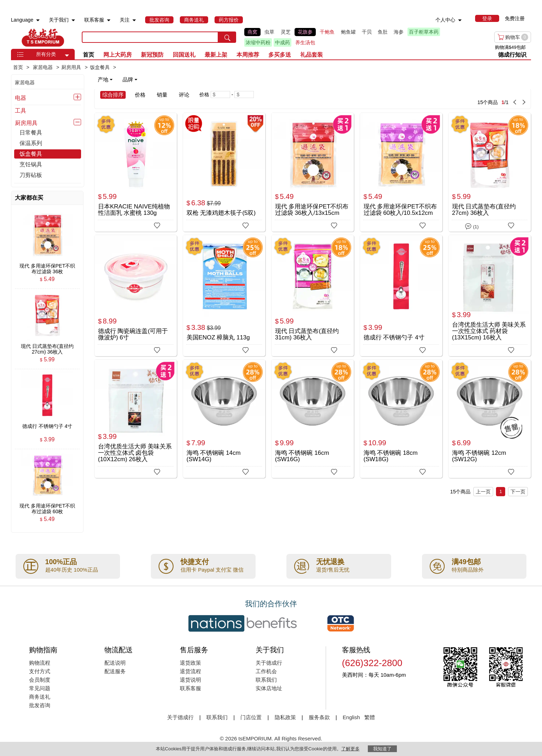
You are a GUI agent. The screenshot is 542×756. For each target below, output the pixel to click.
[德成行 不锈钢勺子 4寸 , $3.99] (47, 426)
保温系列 (31, 143)
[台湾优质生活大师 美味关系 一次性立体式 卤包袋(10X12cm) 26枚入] (136, 419)
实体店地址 (269, 688)
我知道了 (382, 749)
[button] (67, 56)
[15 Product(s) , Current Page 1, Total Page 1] (403, 99)
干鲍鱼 (327, 32)
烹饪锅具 (31, 164)
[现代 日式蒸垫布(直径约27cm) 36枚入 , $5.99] (47, 346)
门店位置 (251, 717)
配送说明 (115, 663)
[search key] (150, 37)
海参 (399, 32)
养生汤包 (305, 42)
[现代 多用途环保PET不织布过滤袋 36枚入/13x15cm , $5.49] (47, 266)
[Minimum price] (220, 94)
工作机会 (266, 671)
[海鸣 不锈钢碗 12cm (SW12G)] (490, 419)
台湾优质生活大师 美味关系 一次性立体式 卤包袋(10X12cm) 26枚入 (135, 453)
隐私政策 (285, 717)
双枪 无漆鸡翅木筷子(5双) (221, 213)
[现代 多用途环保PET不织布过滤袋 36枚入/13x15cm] (313, 172)
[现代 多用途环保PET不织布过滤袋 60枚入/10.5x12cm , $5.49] (47, 506)
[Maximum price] (244, 94)
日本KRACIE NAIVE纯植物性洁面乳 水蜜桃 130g (134, 210)
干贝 (367, 32)
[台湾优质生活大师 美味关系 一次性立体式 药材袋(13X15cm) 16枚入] (490, 296)
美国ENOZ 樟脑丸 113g (218, 337)
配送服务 (115, 671)
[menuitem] (38, 20)
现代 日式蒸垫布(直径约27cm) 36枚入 (484, 210)
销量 (162, 95)
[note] (118, 80)
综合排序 (113, 95)
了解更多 (350, 749)
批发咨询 (40, 705)
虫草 (269, 32)
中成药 (283, 42)
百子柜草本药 (424, 32)
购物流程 (40, 663)
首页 (89, 55)
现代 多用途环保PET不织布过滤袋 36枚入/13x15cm (312, 210)
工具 (21, 110)
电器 (21, 98)
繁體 (370, 717)
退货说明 (190, 680)
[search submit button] (227, 37)
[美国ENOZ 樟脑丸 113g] (224, 294)
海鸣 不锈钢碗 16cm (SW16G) (302, 456)
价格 (140, 95)
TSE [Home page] (43, 37)
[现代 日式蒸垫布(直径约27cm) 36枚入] (490, 172)
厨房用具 (26, 123)
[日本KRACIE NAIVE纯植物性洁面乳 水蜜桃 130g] (136, 172)
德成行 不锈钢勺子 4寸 (394, 337)
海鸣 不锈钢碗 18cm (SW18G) (391, 456)
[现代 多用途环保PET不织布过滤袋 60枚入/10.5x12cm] (401, 172)
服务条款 (319, 717)
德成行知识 (512, 55)
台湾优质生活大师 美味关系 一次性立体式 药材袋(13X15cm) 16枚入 (489, 331)
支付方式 (40, 671)
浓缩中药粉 (258, 42)
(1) (472, 226)
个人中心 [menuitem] (445, 20)
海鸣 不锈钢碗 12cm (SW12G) (479, 456)
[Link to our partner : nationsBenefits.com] (243, 623)
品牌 (130, 79)
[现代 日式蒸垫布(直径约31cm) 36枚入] (313, 294)
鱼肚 (383, 32)
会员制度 (40, 680)
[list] (339, 37)
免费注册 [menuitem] (515, 18)
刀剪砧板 (31, 175)
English (352, 717)
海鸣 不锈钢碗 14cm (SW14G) (214, 456)
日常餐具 (31, 133)
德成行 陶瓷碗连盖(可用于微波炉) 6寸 (133, 334)
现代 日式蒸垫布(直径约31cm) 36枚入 (307, 334)
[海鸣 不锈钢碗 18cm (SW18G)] (401, 419)
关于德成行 (269, 663)
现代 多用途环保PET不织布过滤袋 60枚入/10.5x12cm (400, 210)
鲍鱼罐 (348, 32)
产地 (105, 79)
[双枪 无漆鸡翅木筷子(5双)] (224, 172)
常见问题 (40, 688)
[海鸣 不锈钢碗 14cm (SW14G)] (224, 419)
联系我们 (266, 680)
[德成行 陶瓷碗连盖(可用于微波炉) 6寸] (136, 294)
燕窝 (252, 32)
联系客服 (190, 688)
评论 (184, 95)
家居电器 (25, 82)
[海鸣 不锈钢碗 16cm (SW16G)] (313, 419)
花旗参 (305, 32)
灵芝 (286, 32)
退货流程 (190, 671)
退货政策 (190, 663)
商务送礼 (40, 697)
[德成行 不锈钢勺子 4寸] (401, 294)
